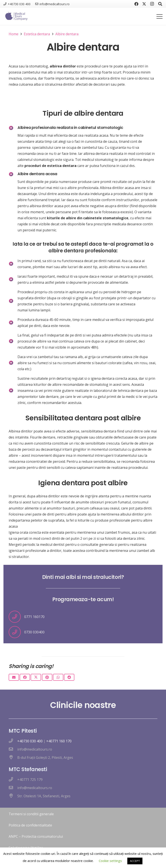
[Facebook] (136, 4)
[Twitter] (144, 4)
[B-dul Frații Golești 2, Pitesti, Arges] (13, 757)
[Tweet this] (36, 677)
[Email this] (14, 677)
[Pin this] (47, 677)
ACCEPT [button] (135, 861)
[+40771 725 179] (13, 780)
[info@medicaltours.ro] (13, 749)
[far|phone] (13, 741)
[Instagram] (152, 4)
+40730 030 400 (30, 741)
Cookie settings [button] (110, 861)
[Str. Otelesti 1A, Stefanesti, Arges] (13, 796)
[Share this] (25, 677)
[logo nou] (16, 16)
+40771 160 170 (59, 741)
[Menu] (160, 16)
